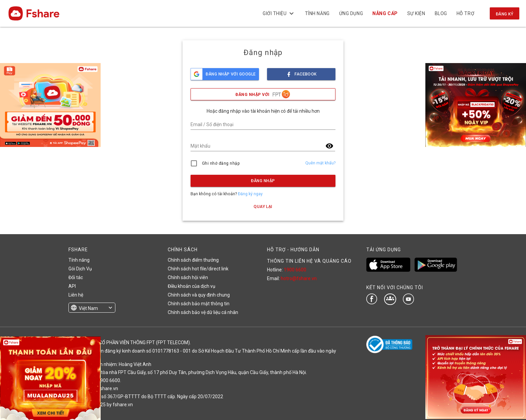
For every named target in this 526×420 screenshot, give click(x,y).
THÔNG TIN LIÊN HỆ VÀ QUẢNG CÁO (309, 261)
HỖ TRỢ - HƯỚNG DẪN (293, 250)
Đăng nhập (263, 181)
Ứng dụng (351, 13)
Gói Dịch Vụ (80, 269)
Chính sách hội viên (188, 277)
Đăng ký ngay (250, 194)
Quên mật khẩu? (320, 163)
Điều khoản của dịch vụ (192, 286)
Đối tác (76, 277)
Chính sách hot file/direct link (198, 269)
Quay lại (263, 207)
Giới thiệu (279, 13)
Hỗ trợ (465, 13)
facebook (301, 72)
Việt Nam (88, 308)
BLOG (441, 13)
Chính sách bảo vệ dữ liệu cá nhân (203, 312)
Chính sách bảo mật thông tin (199, 304)
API (72, 286)
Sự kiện (416, 13)
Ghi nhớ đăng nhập (221, 163)
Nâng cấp (385, 13)
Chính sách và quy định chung (199, 295)
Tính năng (317, 13)
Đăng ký (505, 14)
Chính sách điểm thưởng (193, 260)
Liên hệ (76, 295)
